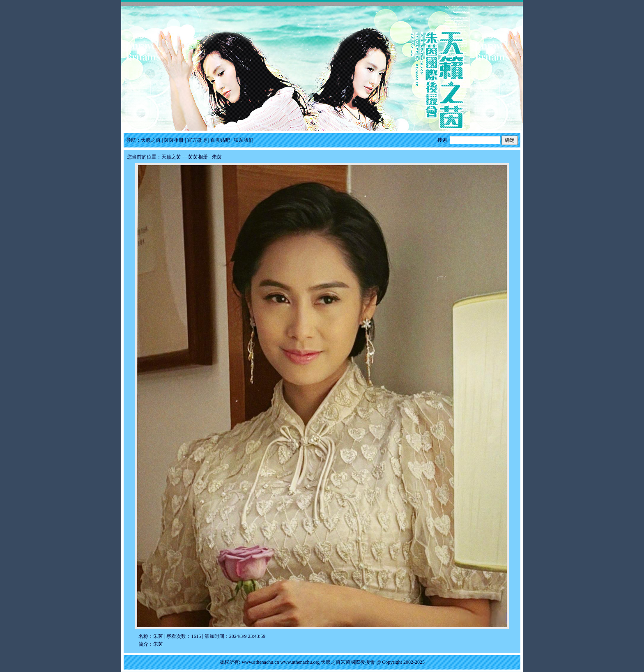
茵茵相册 (174, 140)
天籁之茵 (151, 140)
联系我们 (244, 140)
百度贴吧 (220, 140)
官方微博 (197, 140)
